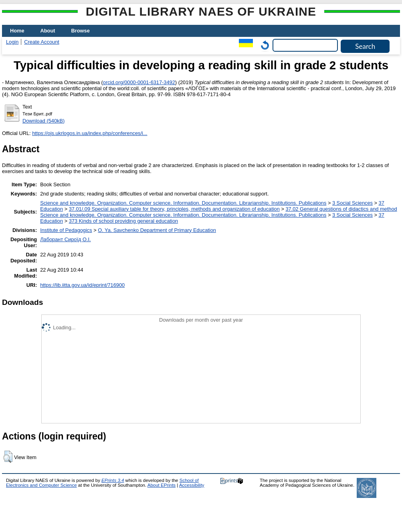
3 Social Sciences (353, 203)
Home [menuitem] (17, 31)
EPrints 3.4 (113, 480)
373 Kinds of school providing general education (123, 221)
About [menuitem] (48, 31)
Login (12, 42)
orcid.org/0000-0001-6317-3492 (139, 82)
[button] (8, 457)
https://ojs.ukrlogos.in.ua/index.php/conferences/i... (90, 133)
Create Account (42, 42)
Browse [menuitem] (81, 31)
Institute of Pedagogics (66, 230)
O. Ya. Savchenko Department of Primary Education (157, 230)
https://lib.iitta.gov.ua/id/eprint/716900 (82, 285)
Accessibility (192, 485)
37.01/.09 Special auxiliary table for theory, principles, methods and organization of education (174, 209)
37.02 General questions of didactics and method (341, 209)
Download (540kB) (43, 121)
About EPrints (162, 485)
